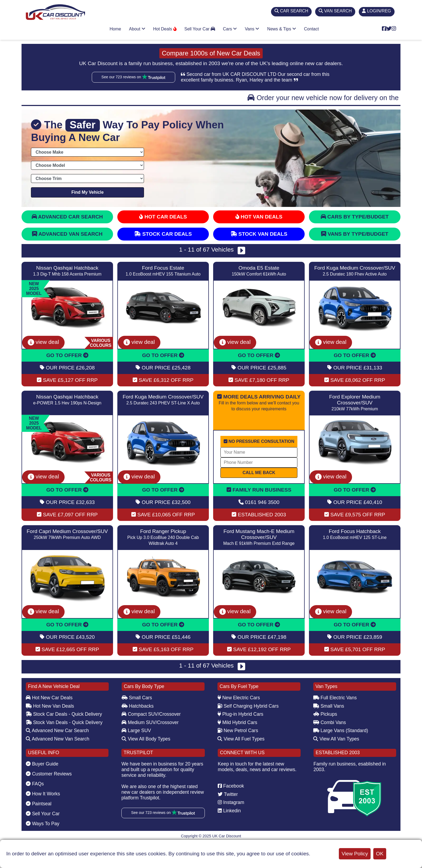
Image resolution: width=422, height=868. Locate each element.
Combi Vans (330, 722)
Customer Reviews (49, 774)
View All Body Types (146, 739)
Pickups (325, 714)
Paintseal (39, 804)
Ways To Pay (43, 824)
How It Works (43, 794)
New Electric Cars (239, 698)
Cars (230, 29)
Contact (312, 29)
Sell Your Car (200, 29)
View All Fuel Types (241, 739)
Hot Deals (165, 29)
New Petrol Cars (238, 731)
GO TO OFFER (67, 355)
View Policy (355, 854)
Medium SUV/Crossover (150, 722)
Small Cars (137, 698)
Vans (252, 29)
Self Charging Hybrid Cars (248, 706)
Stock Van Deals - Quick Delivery (64, 722)
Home (115, 29)
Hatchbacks (138, 706)
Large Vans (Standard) (341, 731)
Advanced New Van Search (58, 739)
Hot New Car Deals (49, 698)
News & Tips (282, 29)
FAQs (35, 784)
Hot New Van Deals (50, 706)
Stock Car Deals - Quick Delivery (64, 714)
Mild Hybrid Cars (237, 722)
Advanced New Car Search (57, 731)
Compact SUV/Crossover (151, 714)
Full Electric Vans (335, 698)
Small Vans (329, 706)
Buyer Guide (42, 764)
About (137, 29)
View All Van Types (336, 739)
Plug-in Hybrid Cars (240, 714)
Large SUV (136, 731)
